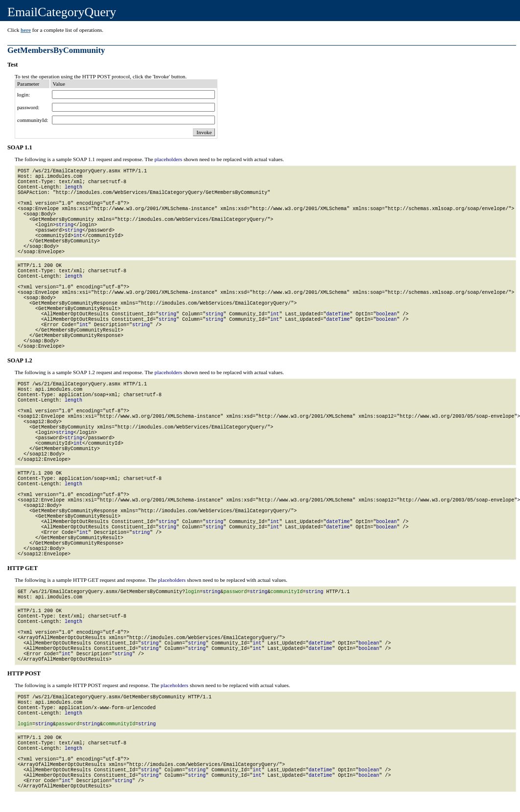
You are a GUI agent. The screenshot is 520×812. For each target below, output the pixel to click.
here (26, 30)
